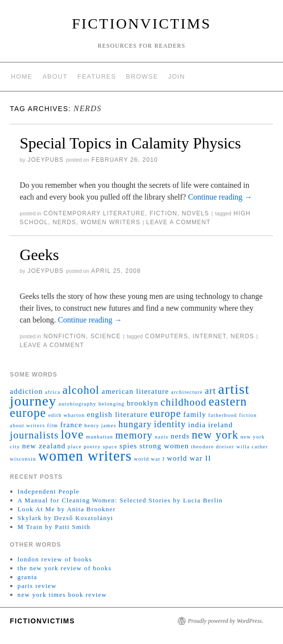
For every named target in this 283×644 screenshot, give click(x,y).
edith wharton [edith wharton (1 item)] (67, 415)
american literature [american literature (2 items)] (135, 391)
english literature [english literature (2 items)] (117, 414)
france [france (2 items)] (71, 424)
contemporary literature (94, 213)
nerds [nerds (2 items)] (180, 436)
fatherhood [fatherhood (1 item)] (223, 415)
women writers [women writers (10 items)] (85, 456)
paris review (37, 586)
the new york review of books (65, 568)
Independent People (49, 491)
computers (166, 336)
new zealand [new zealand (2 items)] (44, 446)
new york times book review (62, 595)
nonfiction (65, 336)
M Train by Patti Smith (54, 527)
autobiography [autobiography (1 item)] (77, 404)
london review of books (55, 559)
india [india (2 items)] (197, 424)
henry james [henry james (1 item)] (100, 425)
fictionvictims (141, 23)
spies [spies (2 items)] (128, 446)
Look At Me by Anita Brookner (67, 509)
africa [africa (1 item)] (53, 392)
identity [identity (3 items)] (170, 424)
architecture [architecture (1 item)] (187, 392)
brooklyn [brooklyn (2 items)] (142, 403)
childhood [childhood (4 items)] (184, 402)
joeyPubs (46, 160)
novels (196, 213)
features (97, 76)
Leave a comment (179, 222)
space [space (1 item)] (110, 447)
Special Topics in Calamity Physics (130, 143)
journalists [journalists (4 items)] (34, 435)
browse (142, 76)
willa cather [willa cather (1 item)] (252, 447)
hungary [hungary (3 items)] (135, 424)
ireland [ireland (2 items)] (220, 424)
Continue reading (220, 197)
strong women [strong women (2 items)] (164, 446)
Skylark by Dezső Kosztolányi (66, 518)
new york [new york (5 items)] (215, 435)
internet (209, 336)
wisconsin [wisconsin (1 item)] (23, 459)
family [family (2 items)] (195, 414)
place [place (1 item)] (75, 447)
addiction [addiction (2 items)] (26, 391)
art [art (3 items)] (211, 391)
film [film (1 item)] (53, 425)
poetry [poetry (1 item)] (92, 447)
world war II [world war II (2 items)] (189, 458)
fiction (163, 213)
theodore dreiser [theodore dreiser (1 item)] (213, 447)
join (177, 76)
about (55, 76)
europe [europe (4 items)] (166, 413)
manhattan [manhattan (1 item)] (99, 437)
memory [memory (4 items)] (134, 435)
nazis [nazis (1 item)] (162, 437)
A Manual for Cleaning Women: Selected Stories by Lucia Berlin (120, 500)
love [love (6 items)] (72, 434)
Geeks (39, 255)
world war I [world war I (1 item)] (150, 459)
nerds (64, 222)
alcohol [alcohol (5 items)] (81, 390)
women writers (111, 222)
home (22, 76)
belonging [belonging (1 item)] (111, 404)
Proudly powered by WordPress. (226, 621)
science (106, 336)
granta (28, 577)
